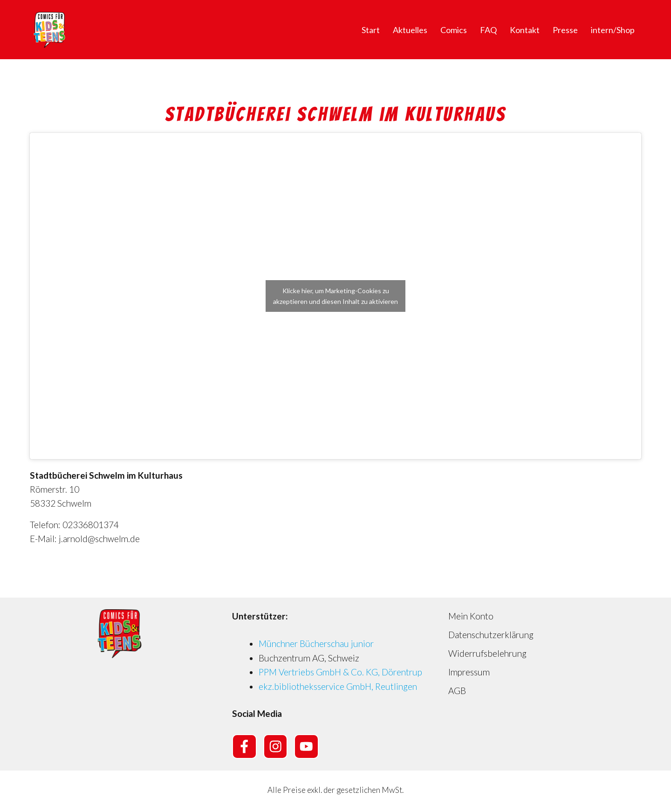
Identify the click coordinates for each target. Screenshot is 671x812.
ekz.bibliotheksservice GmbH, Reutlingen (338, 686)
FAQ (488, 30)
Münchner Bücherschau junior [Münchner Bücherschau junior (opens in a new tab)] (316, 643)
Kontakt (525, 30)
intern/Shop (613, 30)
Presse (565, 30)
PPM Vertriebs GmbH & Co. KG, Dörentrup (340, 672)
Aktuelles (410, 30)
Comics (454, 30)
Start (371, 30)
